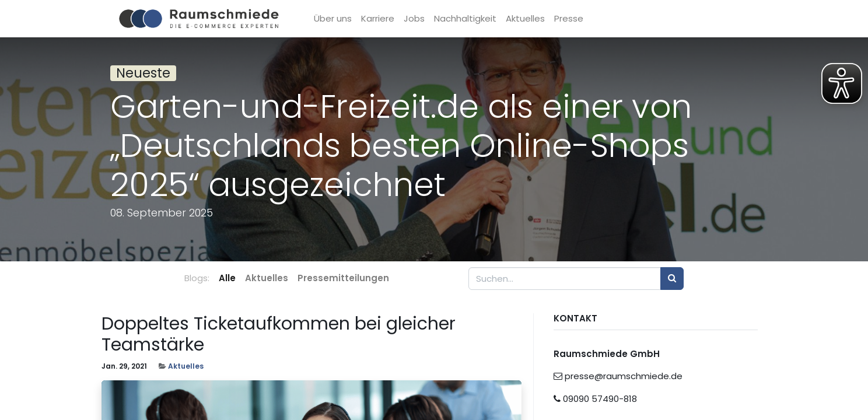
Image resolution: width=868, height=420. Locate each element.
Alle (227, 278)
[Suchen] (672, 279)
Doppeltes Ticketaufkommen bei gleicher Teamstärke (279, 334)
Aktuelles (186, 366)
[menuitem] (336, 19)
